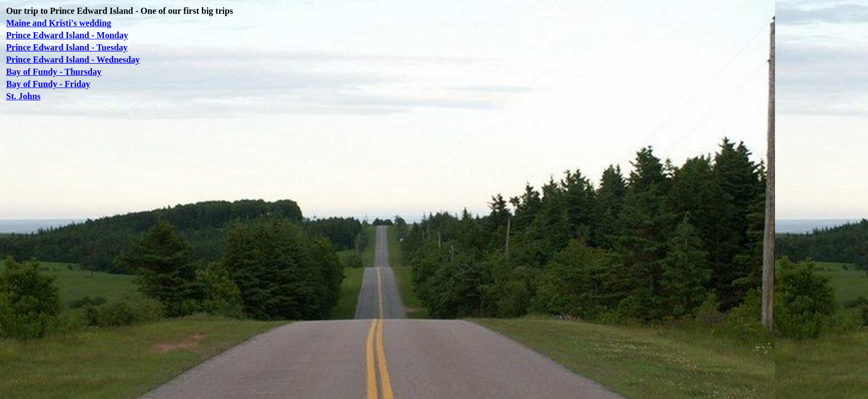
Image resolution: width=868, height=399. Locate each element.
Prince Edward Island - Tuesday (67, 47)
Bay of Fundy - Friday (48, 84)
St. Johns (23, 96)
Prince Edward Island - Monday (67, 35)
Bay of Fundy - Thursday (54, 72)
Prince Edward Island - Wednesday (73, 60)
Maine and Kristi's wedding (59, 23)
